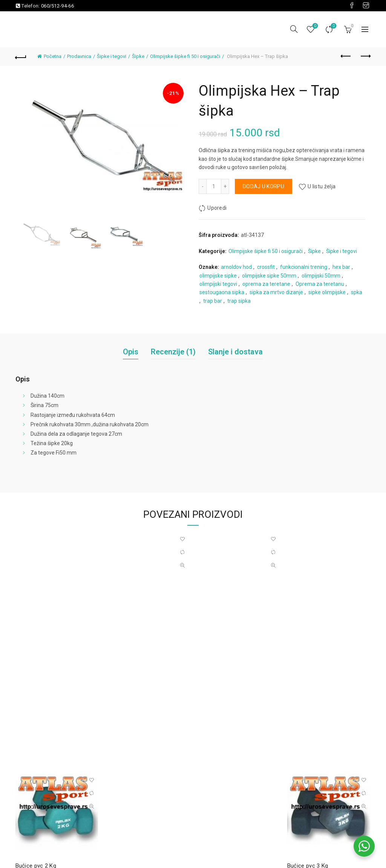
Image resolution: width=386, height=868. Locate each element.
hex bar (341, 267)
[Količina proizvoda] (214, 186)
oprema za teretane (266, 284)
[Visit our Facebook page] (352, 6)
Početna (53, 56)
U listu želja (322, 186)
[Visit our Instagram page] (366, 6)
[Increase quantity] (225, 186)
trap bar (213, 301)
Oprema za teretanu (320, 284)
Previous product (346, 56)
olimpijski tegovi (218, 284)
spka (357, 292)
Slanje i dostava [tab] (235, 352)
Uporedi (333, 26)
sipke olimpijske (327, 292)
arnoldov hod (236, 267)
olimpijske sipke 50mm (269, 276)
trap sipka (239, 301)
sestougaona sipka (222, 292)
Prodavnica (79, 56)
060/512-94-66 (57, 6)
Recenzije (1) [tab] (173, 352)
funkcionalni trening (304, 267)
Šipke (138, 56)
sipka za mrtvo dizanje (276, 292)
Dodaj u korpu (263, 186)
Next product (365, 56)
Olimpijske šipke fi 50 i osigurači (185, 56)
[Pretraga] (294, 29)
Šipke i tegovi (112, 56)
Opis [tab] (131, 352)
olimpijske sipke (218, 276)
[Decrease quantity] (202, 186)
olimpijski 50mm (321, 276)
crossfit (266, 267)
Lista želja (315, 26)
